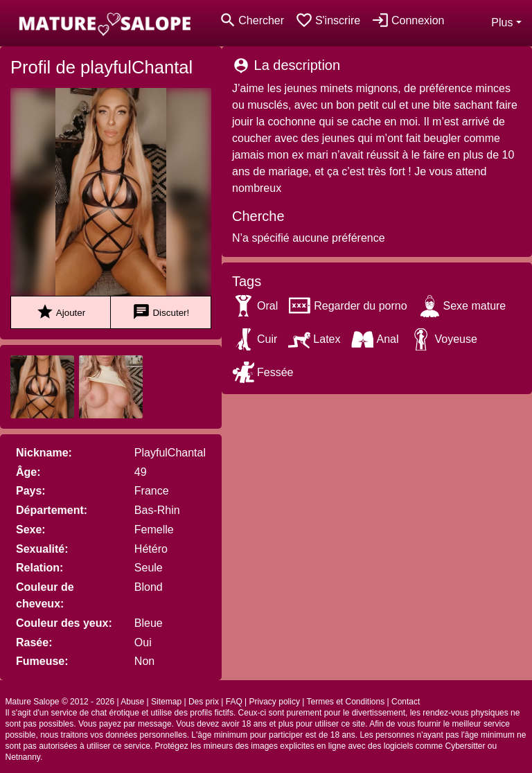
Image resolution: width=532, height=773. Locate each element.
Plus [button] (502, 23)
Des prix (204, 702)
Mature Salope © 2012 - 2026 (60, 702)
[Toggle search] (252, 20)
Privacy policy (275, 702)
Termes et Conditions (345, 702)
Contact (406, 702)
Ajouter (61, 312)
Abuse (132, 702)
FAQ (234, 702)
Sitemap (166, 702)
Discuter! (161, 312)
